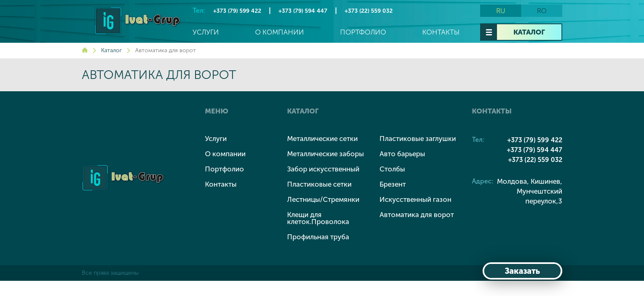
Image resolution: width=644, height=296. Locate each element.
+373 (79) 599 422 (237, 11)
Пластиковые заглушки (418, 139)
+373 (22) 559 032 (369, 11)
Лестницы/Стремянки (323, 199)
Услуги (206, 32)
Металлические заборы (325, 154)
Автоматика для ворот (417, 215)
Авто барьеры (402, 154)
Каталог (529, 32)
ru (501, 11)
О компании (279, 32)
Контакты (441, 32)
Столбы (392, 169)
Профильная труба (318, 237)
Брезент (393, 184)
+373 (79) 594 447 (303, 11)
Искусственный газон (415, 199)
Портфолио (363, 32)
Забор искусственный (323, 169)
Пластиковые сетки (319, 184)
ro (542, 11)
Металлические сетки (322, 139)
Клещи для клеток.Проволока (318, 218)
